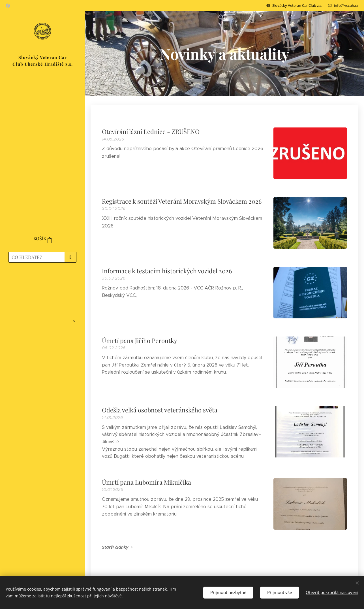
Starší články (115, 547)
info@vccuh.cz (346, 5)
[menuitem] (42, 283)
